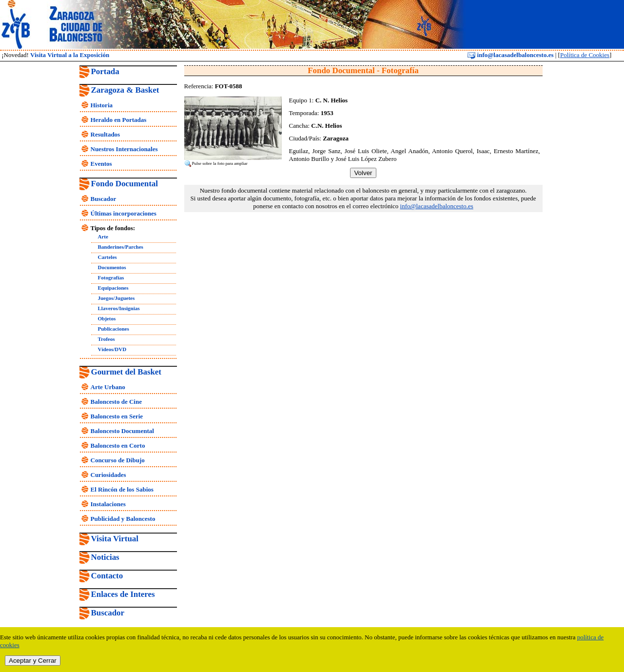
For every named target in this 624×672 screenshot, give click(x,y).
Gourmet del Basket (127, 372)
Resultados (106, 134)
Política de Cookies (585, 55)
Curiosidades (108, 475)
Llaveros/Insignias (119, 308)
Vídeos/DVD (112, 349)
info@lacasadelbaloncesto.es (510, 55)
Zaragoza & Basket (125, 90)
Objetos (107, 318)
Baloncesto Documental (122, 431)
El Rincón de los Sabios (122, 489)
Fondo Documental (125, 184)
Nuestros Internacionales (124, 149)
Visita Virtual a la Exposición (70, 55)
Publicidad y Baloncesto (123, 519)
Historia (102, 105)
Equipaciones (113, 288)
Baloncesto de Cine (116, 402)
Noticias (105, 557)
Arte (103, 237)
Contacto (107, 576)
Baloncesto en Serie (117, 416)
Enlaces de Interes (123, 594)
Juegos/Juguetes (117, 298)
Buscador (104, 199)
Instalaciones (108, 504)
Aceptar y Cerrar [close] (33, 661)
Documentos (112, 267)
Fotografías (111, 277)
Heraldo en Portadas (119, 120)
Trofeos (107, 339)
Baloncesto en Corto (118, 445)
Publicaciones (114, 329)
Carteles (107, 257)
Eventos (101, 164)
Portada (105, 71)
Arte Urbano (108, 387)
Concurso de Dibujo (118, 460)
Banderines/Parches (121, 247)
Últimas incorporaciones (124, 213)
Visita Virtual (115, 539)
